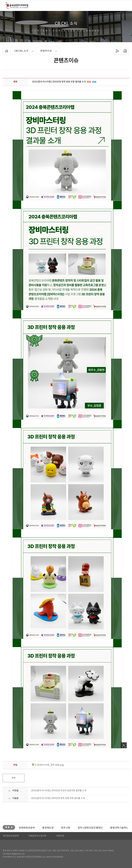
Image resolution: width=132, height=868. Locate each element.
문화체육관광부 (27, 828)
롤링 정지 (12, 827)
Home (4, 49)
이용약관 (60, 836)
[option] (27, 828)
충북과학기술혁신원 (120, 828)
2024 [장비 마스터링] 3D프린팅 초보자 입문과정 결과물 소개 (59, 791)
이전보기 (6, 827)
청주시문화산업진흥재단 (90, 828)
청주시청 (66, 828)
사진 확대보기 (124, 745)
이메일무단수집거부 (37, 836)
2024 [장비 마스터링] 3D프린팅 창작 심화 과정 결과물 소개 (58, 798)
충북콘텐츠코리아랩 (6, 4)
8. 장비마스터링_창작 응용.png (48, 765)
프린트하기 (125, 51)
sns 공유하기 (117, 51)
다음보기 (9, 827)
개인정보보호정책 (11, 836)
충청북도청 (48, 828)
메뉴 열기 (125, 5)
